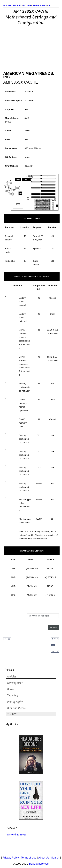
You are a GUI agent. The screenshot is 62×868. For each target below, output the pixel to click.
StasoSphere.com (39, 864)
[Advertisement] (31, 44)
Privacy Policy (11, 858)
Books (11, 689)
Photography (15, 702)
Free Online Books (17, 835)
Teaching (13, 696)
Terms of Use (29, 858)
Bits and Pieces (16, 708)
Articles (12, 677)
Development (15, 683)
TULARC (12, 714)
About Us (44, 858)
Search (55, 858)
